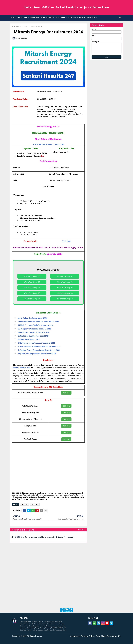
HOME (13, 18)
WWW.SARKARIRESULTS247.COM (48, 145)
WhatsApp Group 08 (65, 293)
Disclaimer (75, 636)
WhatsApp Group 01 (32, 276)
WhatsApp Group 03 (32, 282)
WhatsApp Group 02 (65, 276)
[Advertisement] (50, 466)
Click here (66, 439)
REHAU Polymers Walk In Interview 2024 (36, 325)
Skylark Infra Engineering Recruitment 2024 (37, 354)
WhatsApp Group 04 (65, 282)
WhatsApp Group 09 (32, 299)
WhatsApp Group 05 (32, 288)
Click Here (66, 393)
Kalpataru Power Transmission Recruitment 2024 (39, 350)
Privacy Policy (88, 636)
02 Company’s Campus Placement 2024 (34, 329)
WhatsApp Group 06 (65, 288)
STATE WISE (60, 18)
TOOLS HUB (91, 18)
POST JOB (72, 18)
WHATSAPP (35, 18)
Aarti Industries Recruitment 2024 (33, 318)
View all (81, 530)
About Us (105, 636)
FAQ (98, 636)
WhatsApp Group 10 (65, 299)
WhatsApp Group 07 (32, 293)
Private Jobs (21, 26)
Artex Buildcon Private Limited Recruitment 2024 (39, 347)
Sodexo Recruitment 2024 (29, 340)
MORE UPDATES (47, 18)
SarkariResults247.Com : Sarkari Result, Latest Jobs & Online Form (67, 7)
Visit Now (66, 241)
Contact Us (115, 636)
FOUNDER (81, 18)
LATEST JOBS (22, 18)
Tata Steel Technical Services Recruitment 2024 (38, 322)
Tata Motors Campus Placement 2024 (34, 333)
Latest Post (24, 505)
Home (14, 26)
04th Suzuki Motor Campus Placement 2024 (36, 343)
